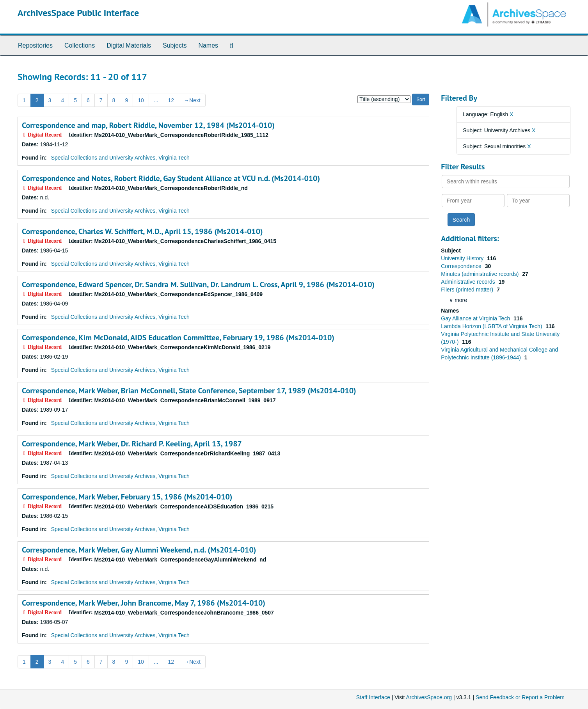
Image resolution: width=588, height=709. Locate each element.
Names (208, 45)
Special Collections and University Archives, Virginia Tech (120, 158)
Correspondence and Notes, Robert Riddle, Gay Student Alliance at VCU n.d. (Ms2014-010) (171, 178)
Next (192, 100)
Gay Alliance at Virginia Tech (476, 318)
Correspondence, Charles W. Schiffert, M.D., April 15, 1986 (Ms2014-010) (142, 231)
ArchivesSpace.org (429, 697)
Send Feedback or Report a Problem (520, 697)
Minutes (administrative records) (481, 274)
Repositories (35, 45)
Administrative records (469, 282)
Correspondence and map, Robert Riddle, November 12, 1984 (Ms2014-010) (148, 125)
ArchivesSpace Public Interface (78, 13)
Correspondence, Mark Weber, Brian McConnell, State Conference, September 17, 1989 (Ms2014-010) (189, 391)
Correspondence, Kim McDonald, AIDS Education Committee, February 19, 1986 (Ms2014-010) (178, 338)
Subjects (175, 45)
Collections (80, 45)
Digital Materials (129, 45)
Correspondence (462, 266)
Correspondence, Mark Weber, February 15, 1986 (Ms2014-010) (127, 497)
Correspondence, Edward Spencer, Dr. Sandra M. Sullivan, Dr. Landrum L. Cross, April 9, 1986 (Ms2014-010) (198, 284)
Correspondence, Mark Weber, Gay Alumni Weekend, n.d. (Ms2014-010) (139, 550)
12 (171, 100)
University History (463, 258)
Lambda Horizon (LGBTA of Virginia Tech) (492, 326)
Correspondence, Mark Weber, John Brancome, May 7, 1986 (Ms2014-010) (144, 603)
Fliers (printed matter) (468, 290)
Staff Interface (373, 697)
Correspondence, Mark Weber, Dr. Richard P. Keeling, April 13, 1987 (132, 444)
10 (141, 100)
